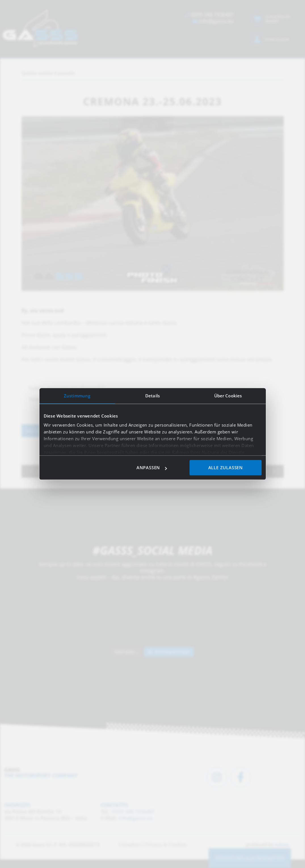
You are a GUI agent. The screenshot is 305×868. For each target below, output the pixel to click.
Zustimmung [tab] (77, 396)
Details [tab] (152, 396)
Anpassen (152, 468)
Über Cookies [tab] (228, 396)
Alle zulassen (226, 468)
